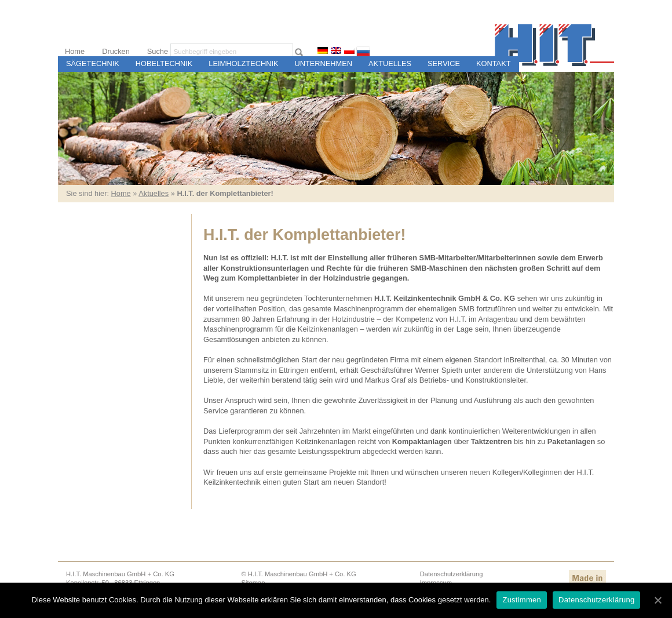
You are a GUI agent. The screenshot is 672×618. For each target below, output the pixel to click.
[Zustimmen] (658, 600)
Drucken (116, 51)
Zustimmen (522, 600)
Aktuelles (390, 63)
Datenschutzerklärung (452, 574)
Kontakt (494, 63)
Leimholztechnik (243, 63)
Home (75, 51)
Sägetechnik (93, 63)
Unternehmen (324, 63)
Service (444, 63)
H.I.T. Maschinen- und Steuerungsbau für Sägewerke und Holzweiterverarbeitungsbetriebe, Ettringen (554, 45)
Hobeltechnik (164, 63)
